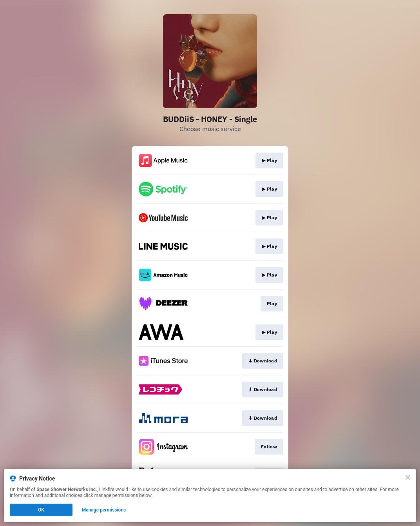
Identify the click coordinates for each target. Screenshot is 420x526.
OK (41, 510)
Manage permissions (104, 510)
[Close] (408, 477)
